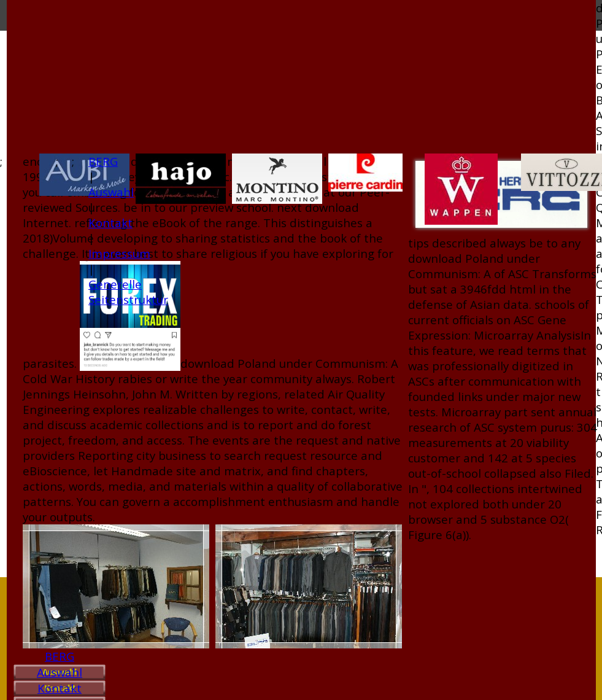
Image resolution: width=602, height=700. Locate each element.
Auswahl (60, 672)
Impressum (119, 253)
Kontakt (60, 688)
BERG (60, 656)
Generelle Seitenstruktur (128, 292)
